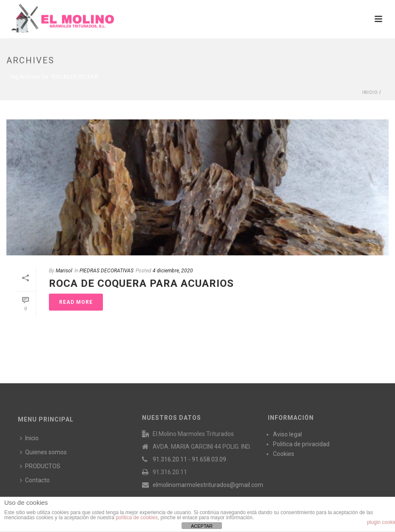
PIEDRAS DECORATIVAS (107, 271)
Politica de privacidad (301, 444)
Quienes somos (43, 452)
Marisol (64, 271)
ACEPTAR (202, 526)
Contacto (35, 480)
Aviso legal (287, 434)
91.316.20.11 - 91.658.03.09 (189, 459)
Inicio (370, 92)
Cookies (284, 454)
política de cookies (137, 518)
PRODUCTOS (40, 466)
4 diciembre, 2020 (173, 271)
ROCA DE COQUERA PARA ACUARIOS (141, 283)
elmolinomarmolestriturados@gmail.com (208, 485)
